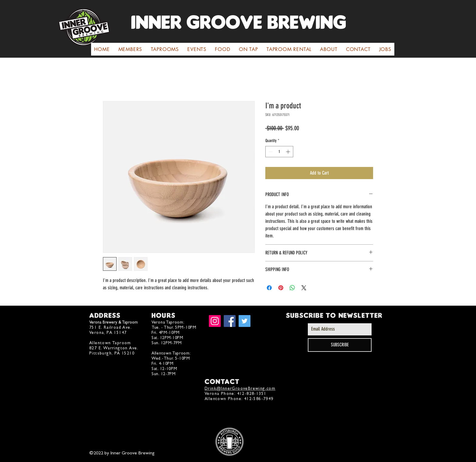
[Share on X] (304, 288)
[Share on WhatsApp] (292, 288)
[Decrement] (270, 152)
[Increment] (289, 152)
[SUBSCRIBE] (340, 345)
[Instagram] (215, 321)
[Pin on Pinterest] (281, 288)
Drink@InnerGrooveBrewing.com (240, 388)
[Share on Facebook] (269, 288)
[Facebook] (230, 321)
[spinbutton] (279, 152)
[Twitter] (245, 321)
